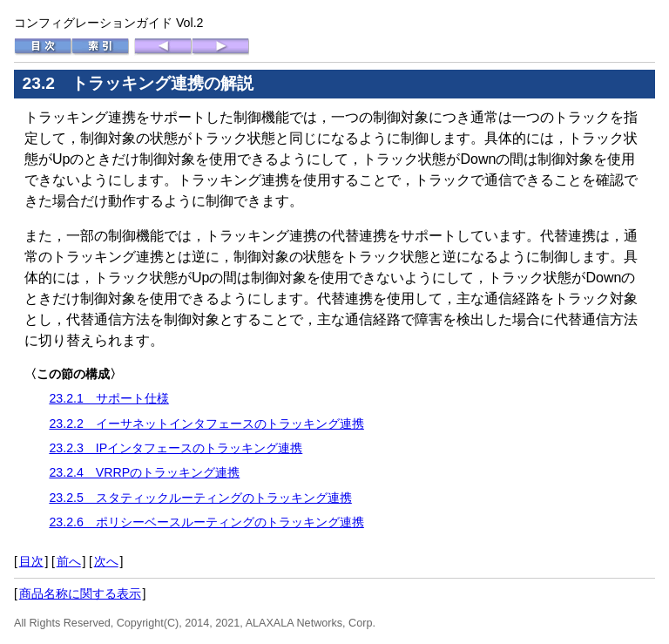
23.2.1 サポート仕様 (108, 398)
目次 (31, 561)
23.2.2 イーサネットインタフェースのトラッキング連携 (206, 424)
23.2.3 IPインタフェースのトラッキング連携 (176, 448)
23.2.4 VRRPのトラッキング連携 (144, 472)
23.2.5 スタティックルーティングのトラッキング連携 (200, 498)
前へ (69, 561)
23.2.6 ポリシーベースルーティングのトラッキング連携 (206, 522)
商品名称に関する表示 (80, 593)
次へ (106, 561)
